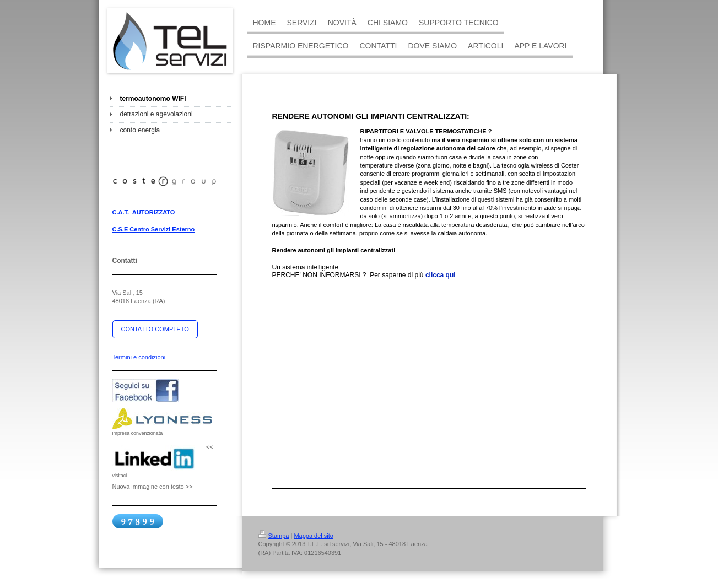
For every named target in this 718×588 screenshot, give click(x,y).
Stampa (274, 536)
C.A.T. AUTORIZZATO (144, 212)
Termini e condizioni (139, 357)
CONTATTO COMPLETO (155, 329)
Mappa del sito (314, 536)
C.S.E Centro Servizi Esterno (154, 229)
